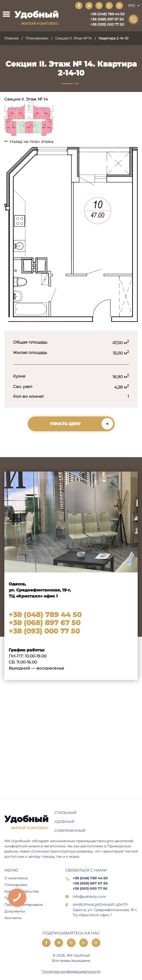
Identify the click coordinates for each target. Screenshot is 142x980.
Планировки (37, 38)
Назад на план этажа (31, 142)
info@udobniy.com (89, 897)
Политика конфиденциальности (71, 971)
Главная (11, 38)
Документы (15, 911)
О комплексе (16, 878)
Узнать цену (65, 424)
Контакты (13, 918)
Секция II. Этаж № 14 (73, 38)
